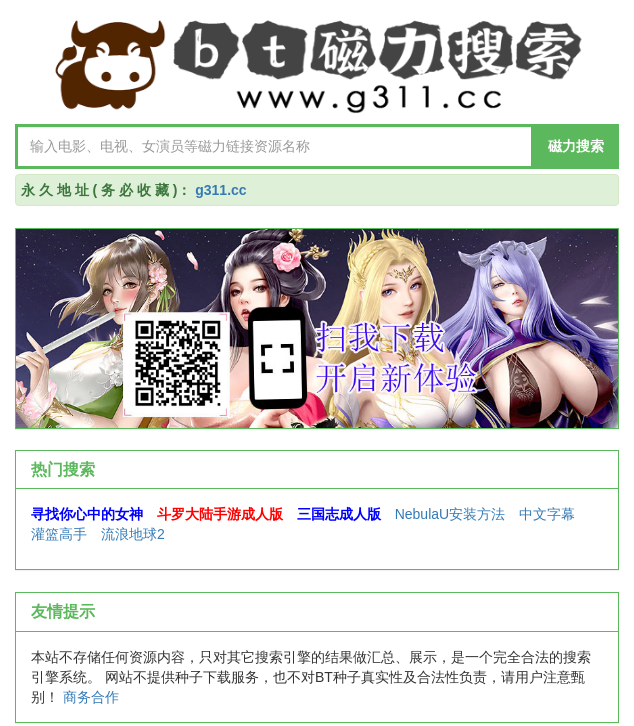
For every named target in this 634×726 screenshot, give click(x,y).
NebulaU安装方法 (450, 514)
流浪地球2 (133, 534)
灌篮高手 (59, 534)
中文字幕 (547, 514)
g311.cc (220, 190)
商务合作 (91, 697)
